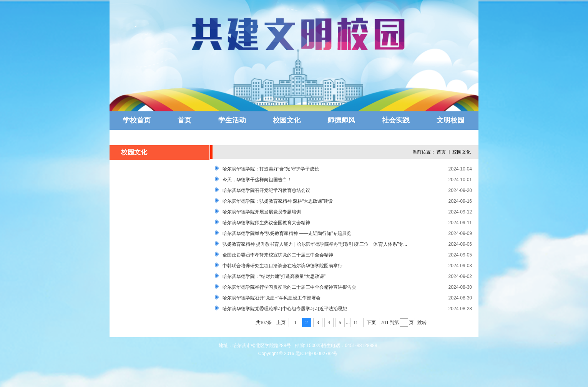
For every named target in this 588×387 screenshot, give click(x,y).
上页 (281, 322)
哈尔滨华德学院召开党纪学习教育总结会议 (266, 190)
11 (356, 322)
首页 (441, 152)
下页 (371, 322)
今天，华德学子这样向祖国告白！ (257, 180)
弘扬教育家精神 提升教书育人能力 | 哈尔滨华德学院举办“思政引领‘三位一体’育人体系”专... (315, 244)
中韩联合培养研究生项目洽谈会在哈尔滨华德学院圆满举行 (282, 266)
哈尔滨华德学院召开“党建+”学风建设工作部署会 (272, 298)
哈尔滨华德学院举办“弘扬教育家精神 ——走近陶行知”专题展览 (287, 233)
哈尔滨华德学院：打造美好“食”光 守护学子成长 (271, 169)
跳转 (422, 322)
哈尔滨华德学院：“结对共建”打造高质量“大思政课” (274, 276)
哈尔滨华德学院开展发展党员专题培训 (262, 212)
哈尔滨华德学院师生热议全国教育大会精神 (266, 223)
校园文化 (462, 152)
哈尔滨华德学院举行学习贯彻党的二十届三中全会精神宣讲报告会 (289, 287)
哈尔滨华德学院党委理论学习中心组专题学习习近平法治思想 (285, 309)
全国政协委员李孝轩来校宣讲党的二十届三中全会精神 (278, 255)
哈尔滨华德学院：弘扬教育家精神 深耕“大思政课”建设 (278, 201)
